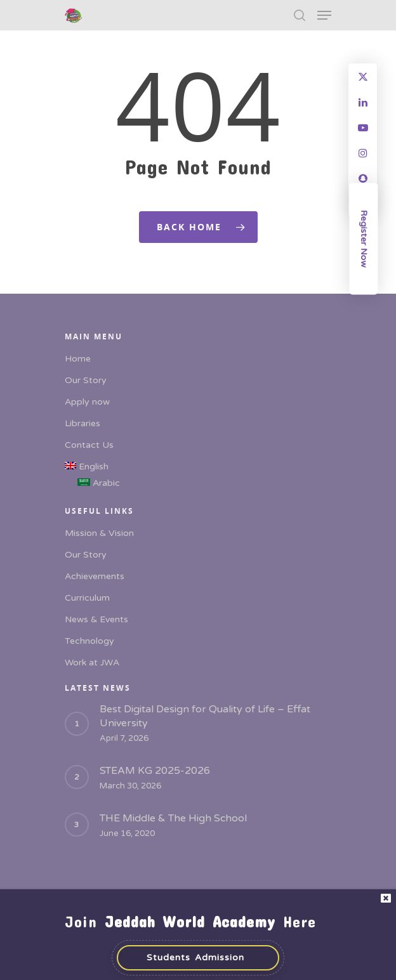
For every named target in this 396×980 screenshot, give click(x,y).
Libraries (82, 423)
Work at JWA (92, 663)
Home (78, 359)
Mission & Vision (99, 533)
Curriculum (87, 598)
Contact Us (89, 445)
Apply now (87, 402)
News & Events (96, 619)
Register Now (364, 239)
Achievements (95, 576)
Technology (89, 641)
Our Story (86, 380)
